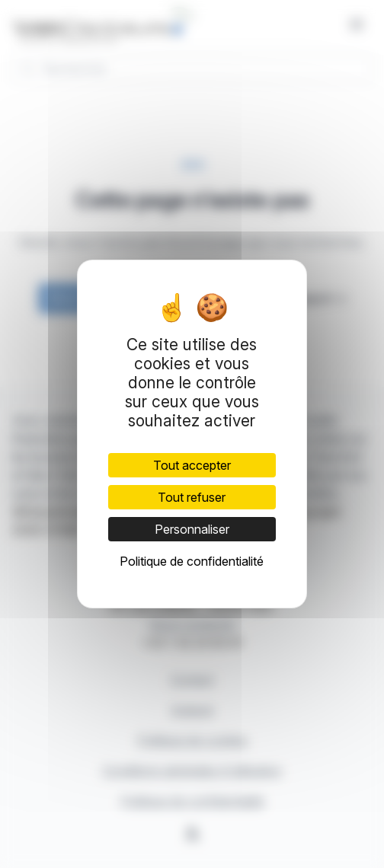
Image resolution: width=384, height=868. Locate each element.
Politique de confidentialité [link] (192, 561)
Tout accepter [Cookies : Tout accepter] (192, 465)
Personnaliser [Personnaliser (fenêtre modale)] (192, 529)
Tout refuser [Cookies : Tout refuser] (192, 497)
